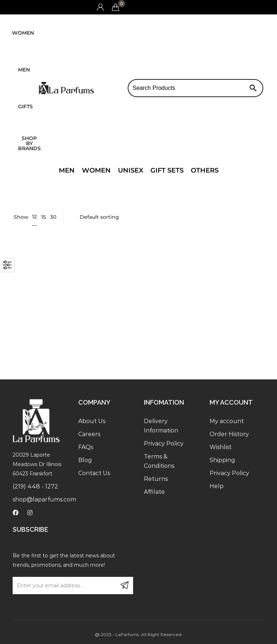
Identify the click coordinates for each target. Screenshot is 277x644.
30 (53, 217)
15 (43, 217)
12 (34, 217)
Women (23, 33)
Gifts (25, 106)
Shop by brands (29, 143)
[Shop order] (167, 217)
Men (24, 70)
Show (21, 217)
